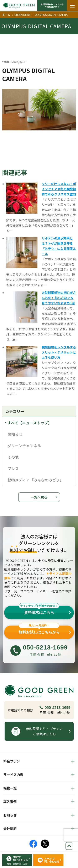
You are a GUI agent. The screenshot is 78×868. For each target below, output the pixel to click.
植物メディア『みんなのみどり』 (35, 480)
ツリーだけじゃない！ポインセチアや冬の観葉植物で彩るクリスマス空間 (59, 189)
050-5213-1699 (55, 707)
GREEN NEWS (22, 15)
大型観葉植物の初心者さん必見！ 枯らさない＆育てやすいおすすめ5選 (59, 298)
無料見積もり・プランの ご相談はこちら (52, 6)
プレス (13, 468)
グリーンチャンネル (24, 446)
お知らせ (15, 434)
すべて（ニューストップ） (30, 423)
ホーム (6, 15)
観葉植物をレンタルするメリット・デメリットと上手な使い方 (59, 352)
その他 (13, 457)
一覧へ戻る (39, 497)
